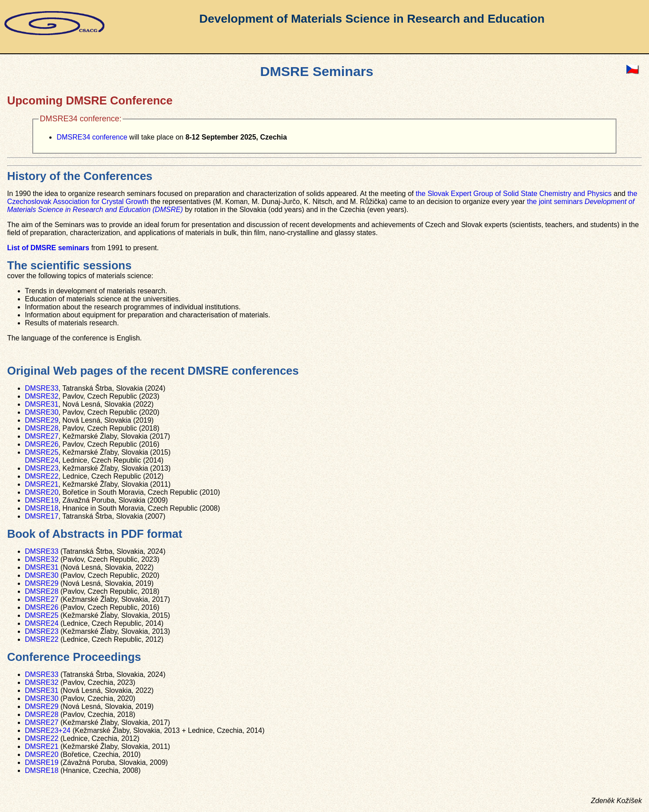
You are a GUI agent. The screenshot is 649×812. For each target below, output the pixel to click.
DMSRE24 (42, 460)
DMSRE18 (42, 508)
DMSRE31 (42, 404)
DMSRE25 (42, 452)
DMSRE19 (42, 500)
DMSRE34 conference (92, 137)
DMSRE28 (42, 428)
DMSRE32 (42, 396)
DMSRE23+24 (48, 730)
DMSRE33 (42, 388)
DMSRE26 (42, 444)
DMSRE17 (42, 516)
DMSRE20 (42, 492)
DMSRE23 (42, 468)
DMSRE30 (42, 412)
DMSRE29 (42, 420)
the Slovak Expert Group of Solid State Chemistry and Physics (514, 194)
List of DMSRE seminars (48, 248)
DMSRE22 (42, 476)
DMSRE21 (42, 484)
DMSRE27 (42, 436)
